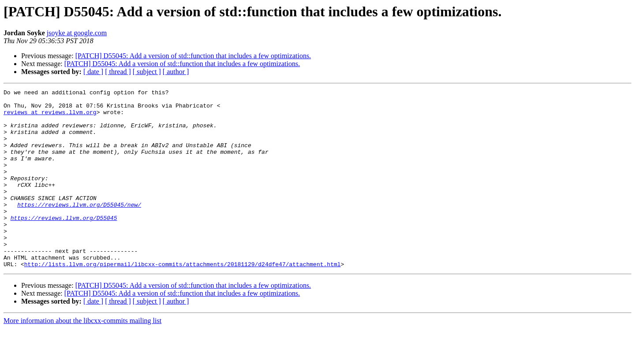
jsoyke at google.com (77, 33)
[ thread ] (118, 72)
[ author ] (176, 72)
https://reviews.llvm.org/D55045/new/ (79, 228)
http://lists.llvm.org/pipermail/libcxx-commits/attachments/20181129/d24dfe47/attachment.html (183, 300)
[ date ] (93, 72)
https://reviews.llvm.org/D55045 (64, 244)
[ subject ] (147, 72)
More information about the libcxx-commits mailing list (82, 356)
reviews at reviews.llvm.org (50, 117)
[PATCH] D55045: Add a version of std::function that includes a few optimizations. (193, 56)
